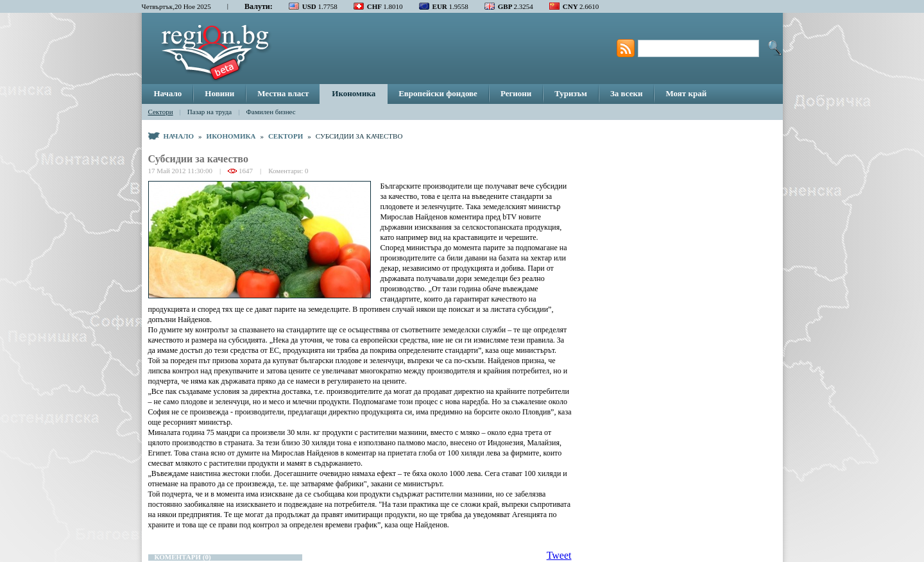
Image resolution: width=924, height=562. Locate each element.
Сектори (161, 112)
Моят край (686, 93)
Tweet (559, 555)
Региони (516, 93)
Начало (168, 93)
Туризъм (571, 93)
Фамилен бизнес (270, 112)
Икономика (354, 93)
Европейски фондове (438, 93)
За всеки (626, 93)
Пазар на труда (210, 112)
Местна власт (283, 93)
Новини (219, 93)
